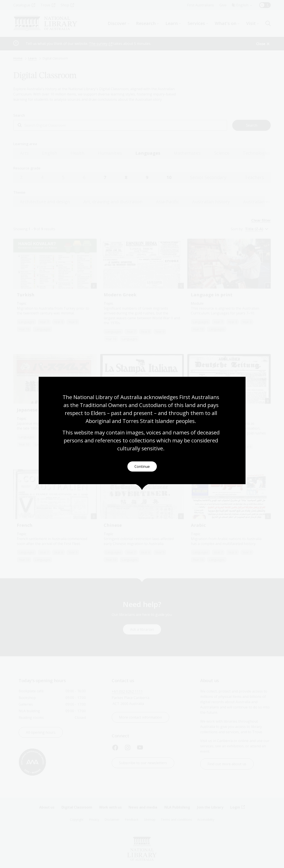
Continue (142, 466)
